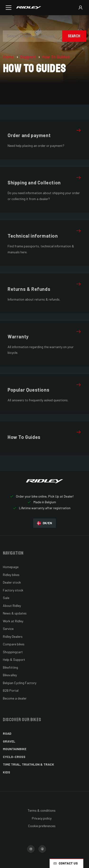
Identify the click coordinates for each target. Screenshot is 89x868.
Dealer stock (12, 582)
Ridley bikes (11, 575)
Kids (7, 772)
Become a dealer (15, 698)
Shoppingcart (13, 652)
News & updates (15, 613)
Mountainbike (15, 749)
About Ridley (12, 606)
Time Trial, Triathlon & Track (28, 764)
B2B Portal (11, 690)
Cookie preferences (42, 826)
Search (74, 36)
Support (28, 57)
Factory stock (13, 590)
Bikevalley (10, 675)
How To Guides (56, 57)
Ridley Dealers (13, 636)
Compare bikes (14, 644)
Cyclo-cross (14, 757)
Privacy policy (42, 818)
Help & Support (14, 659)
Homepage (11, 567)
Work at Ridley (13, 621)
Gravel (9, 741)
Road (7, 733)
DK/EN (44, 523)
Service (8, 629)
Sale (6, 598)
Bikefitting (10, 667)
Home (9, 57)
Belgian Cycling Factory (20, 683)
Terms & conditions (42, 810)
